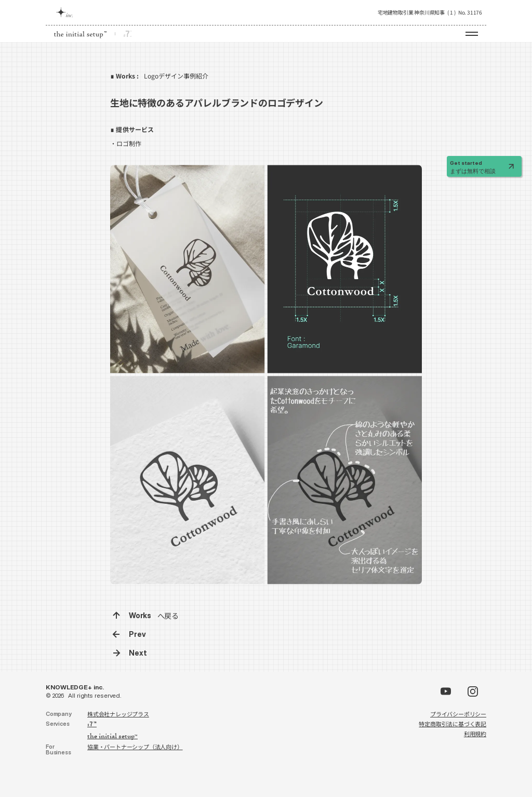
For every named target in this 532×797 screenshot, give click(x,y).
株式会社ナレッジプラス (118, 714)
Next (138, 653)
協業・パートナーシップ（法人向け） (135, 747)
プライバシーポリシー (458, 714)
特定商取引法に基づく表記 (453, 724)
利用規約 (475, 734)
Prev (137, 634)
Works (140, 615)
